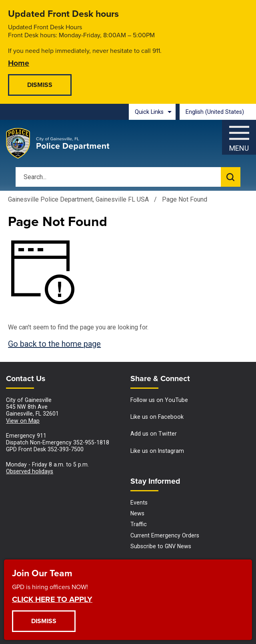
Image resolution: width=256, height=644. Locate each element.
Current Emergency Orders (165, 535)
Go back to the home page (54, 344)
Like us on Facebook (157, 417)
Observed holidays (30, 471)
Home (19, 63)
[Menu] (239, 135)
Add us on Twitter (154, 434)
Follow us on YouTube (159, 400)
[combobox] (218, 112)
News (137, 513)
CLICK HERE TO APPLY (52, 599)
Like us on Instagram (157, 451)
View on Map (23, 421)
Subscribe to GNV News (161, 546)
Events (139, 503)
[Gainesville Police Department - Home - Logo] (58, 143)
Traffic (139, 524)
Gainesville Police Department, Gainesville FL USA (78, 199)
